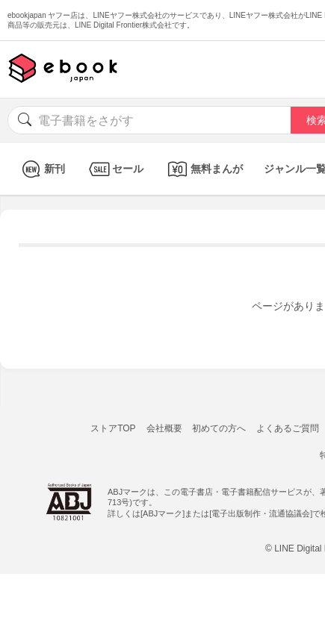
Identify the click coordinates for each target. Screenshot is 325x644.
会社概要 (164, 428)
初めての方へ (219, 428)
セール (115, 169)
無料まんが (204, 169)
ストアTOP (113, 428)
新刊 (41, 169)
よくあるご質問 (288, 428)
